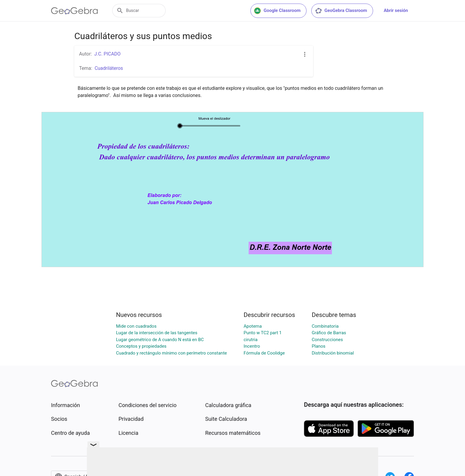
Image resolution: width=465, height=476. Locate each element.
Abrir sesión (396, 10)
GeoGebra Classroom (341, 11)
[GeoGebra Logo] (74, 11)
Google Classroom (277, 11)
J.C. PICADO (107, 54)
